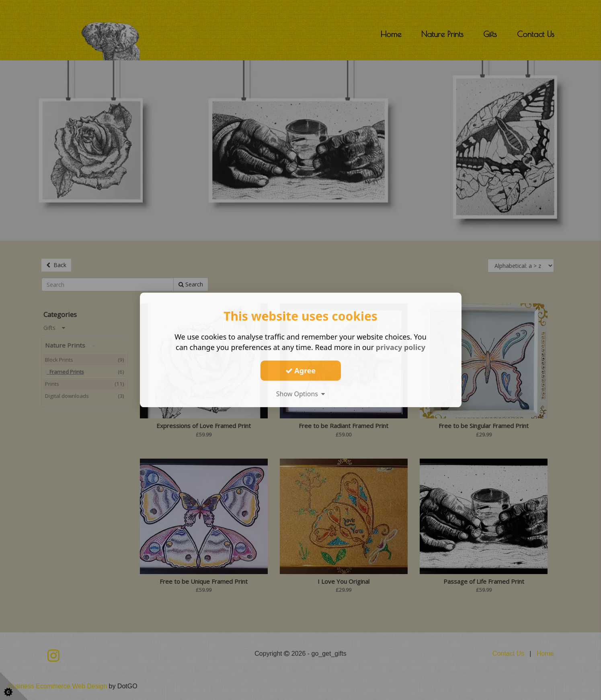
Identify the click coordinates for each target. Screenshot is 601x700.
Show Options (301, 394)
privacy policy (401, 347)
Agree (301, 371)
